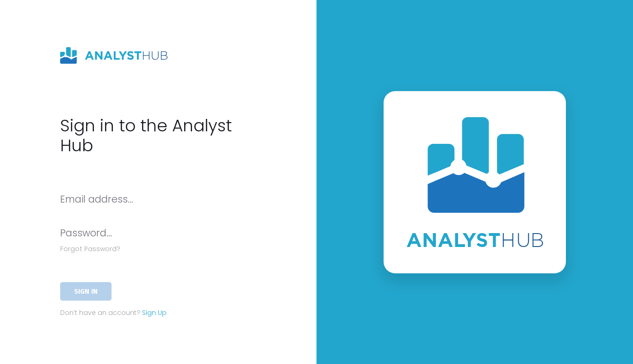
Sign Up (154, 313)
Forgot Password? (90, 249)
